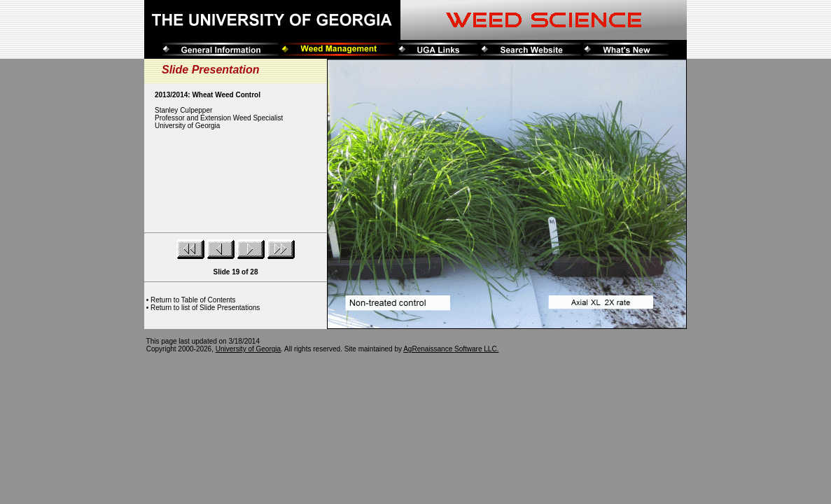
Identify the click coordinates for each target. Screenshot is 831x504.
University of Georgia (248, 349)
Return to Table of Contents (193, 300)
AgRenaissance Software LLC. (451, 349)
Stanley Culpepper (183, 110)
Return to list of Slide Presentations (205, 308)
